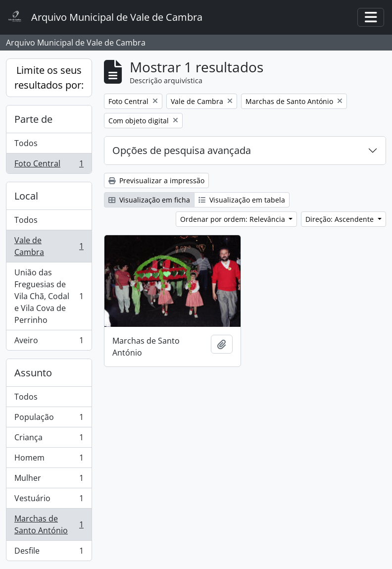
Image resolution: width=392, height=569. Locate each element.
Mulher (49, 480)
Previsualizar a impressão (156, 181)
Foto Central (49, 165)
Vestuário (49, 500)
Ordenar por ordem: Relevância (234, 219)
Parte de (33, 119)
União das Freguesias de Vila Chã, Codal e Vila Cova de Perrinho (49, 296)
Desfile (49, 553)
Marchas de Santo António (49, 524)
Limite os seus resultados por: (49, 78)
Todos (26, 143)
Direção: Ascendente (341, 219)
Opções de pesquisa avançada (182, 150)
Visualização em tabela (242, 200)
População (49, 419)
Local (26, 196)
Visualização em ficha (149, 200)
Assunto (33, 373)
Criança (49, 440)
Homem (49, 460)
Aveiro (49, 342)
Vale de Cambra (49, 246)
